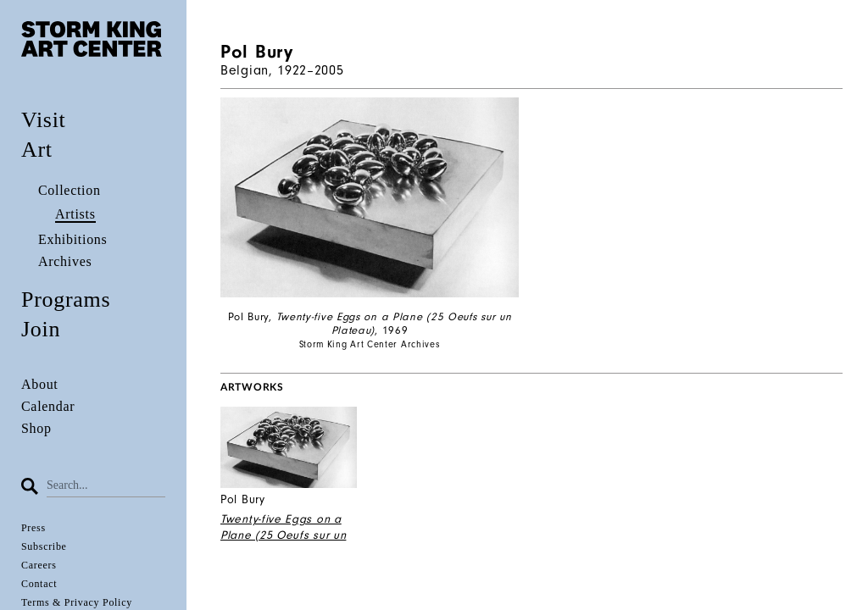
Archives (65, 261)
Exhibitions (72, 239)
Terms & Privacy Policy (77, 602)
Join (41, 329)
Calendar (48, 406)
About (40, 384)
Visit (44, 120)
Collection (70, 190)
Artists (75, 214)
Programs (66, 299)
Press (33, 528)
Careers (39, 565)
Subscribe (44, 546)
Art (37, 150)
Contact (39, 584)
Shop (36, 428)
